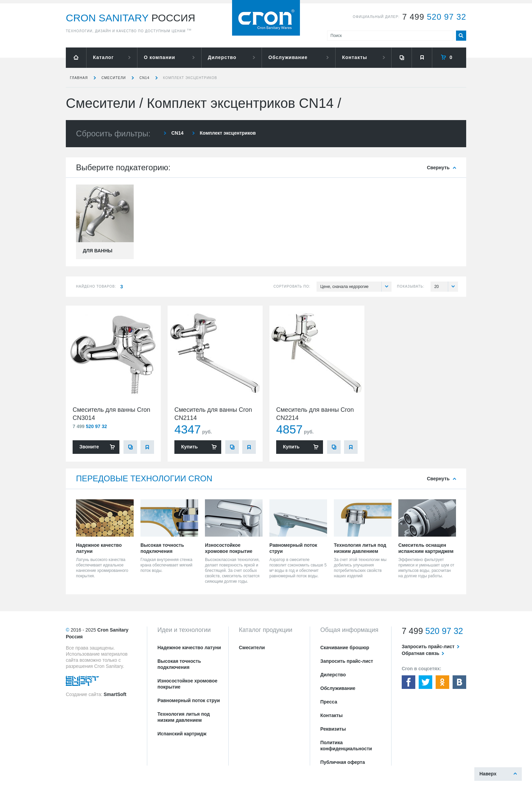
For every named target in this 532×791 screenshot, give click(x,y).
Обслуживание (288, 57)
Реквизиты (333, 729)
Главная (79, 78)
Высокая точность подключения (179, 664)
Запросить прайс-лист (347, 661)
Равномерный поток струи (189, 700)
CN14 (145, 78)
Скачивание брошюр (345, 648)
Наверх (488, 774)
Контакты (355, 57)
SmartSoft (115, 694)
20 (446, 287)
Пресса (329, 702)
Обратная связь (421, 653)
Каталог (103, 57)
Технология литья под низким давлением (184, 717)
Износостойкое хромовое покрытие (187, 684)
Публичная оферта (343, 762)
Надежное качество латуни (189, 648)
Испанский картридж (182, 734)
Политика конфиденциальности (346, 746)
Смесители (114, 78)
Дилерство (222, 57)
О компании (159, 57)
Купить (189, 447)
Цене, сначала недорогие (356, 287)
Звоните (89, 447)
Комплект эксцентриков (190, 78)
